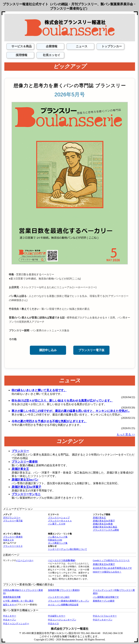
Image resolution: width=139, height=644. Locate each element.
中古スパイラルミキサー (105, 616)
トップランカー (111, 46)
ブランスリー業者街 (13, 537)
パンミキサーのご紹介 (59, 597)
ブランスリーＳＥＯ (13, 546)
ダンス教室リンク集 (58, 543)
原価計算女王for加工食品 (105, 527)
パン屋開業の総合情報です (106, 597)
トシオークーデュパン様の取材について (68, 549)
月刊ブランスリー (12, 518)
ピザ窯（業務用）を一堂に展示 (18, 601)
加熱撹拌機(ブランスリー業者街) (64, 590)
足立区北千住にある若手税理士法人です (112, 568)
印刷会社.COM (55, 540)
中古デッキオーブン (103, 620)
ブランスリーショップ (59, 518)
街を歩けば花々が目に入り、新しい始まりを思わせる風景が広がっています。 (62, 401)
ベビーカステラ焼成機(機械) (62, 560)
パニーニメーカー (25, 560)
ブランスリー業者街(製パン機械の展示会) (28, 585)
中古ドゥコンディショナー (16, 624)
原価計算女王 (99, 518)
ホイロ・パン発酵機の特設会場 (63, 605)
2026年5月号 (70, 94)
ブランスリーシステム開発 (106, 530)
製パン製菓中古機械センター (21, 610)
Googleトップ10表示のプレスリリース (111, 560)
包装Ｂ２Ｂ (9, 540)
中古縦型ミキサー (57, 616)
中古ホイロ (53, 624)
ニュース (81, 46)
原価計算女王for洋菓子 (104, 521)
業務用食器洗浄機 (12, 597)
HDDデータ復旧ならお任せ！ (107, 572)
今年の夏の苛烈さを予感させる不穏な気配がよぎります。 (49, 421)
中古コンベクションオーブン (62, 620)
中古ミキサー (10, 616)
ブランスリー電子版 (91, 350)
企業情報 (51, 46)
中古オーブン (10, 620)
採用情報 (21, 55)
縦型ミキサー (10, 605)
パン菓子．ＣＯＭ (57, 524)
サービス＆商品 (21, 46)
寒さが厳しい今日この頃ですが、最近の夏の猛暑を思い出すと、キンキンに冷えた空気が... (71, 411)
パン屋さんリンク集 (58, 537)
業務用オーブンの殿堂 (104, 601)
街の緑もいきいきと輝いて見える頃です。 (39, 390)
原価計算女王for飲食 (103, 524)
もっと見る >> (126, 434)
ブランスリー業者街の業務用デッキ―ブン (69, 601)
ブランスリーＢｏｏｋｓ (60, 521)
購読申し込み (48, 350)
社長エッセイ (51, 55)
